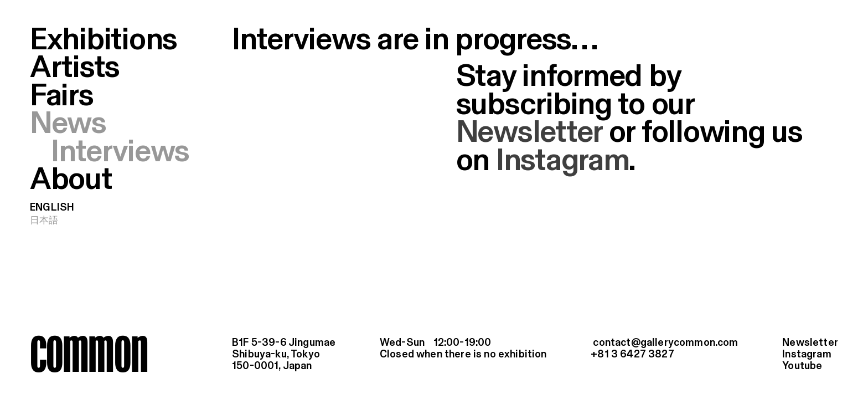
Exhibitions (104, 40)
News (68, 124)
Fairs (62, 96)
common (89, 354)
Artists (75, 68)
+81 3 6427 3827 (632, 355)
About (71, 180)
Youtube (802, 366)
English (52, 208)
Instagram (563, 161)
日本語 (44, 221)
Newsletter (529, 133)
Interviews (120, 152)
